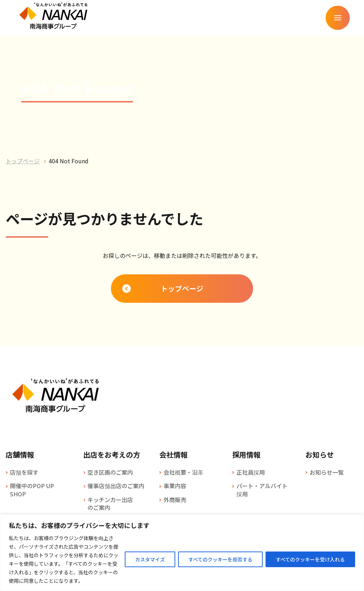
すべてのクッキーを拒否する (220, 559)
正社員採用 (251, 472)
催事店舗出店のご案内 (116, 486)
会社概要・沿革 (183, 472)
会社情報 (173, 455)
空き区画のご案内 (110, 472)
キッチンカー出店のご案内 (110, 504)
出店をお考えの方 (112, 455)
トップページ (23, 161)
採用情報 (246, 455)
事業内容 (175, 486)
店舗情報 (20, 455)
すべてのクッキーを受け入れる (310, 559)
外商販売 (175, 500)
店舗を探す (24, 472)
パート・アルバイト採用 (262, 490)
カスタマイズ (150, 559)
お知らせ (320, 455)
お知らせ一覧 (327, 472)
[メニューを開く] (338, 18)
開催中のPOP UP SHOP (32, 490)
